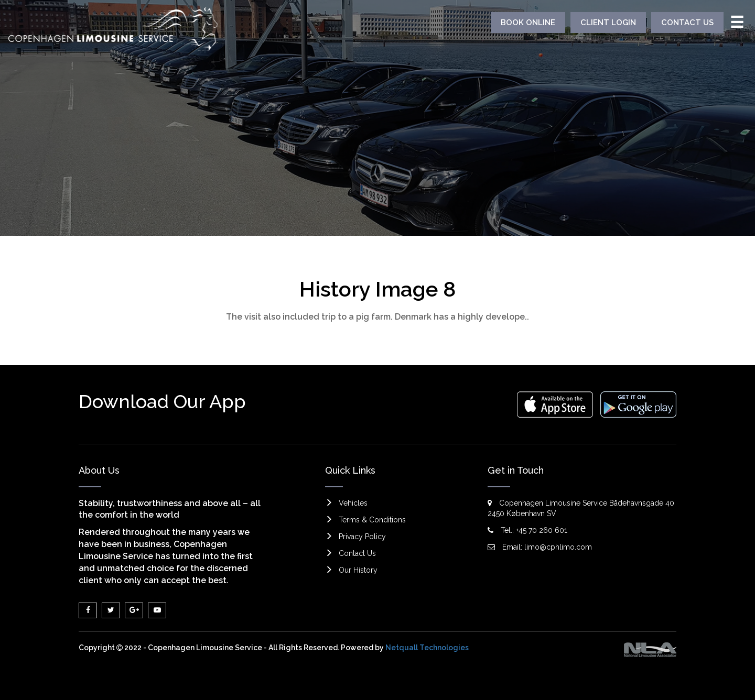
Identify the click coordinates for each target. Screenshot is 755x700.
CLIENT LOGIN (608, 23)
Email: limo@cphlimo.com (540, 547)
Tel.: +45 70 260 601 (527, 530)
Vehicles (353, 503)
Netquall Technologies (427, 648)
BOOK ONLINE (528, 23)
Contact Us (357, 553)
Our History (358, 570)
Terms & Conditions (372, 520)
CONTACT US (687, 23)
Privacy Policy (362, 537)
